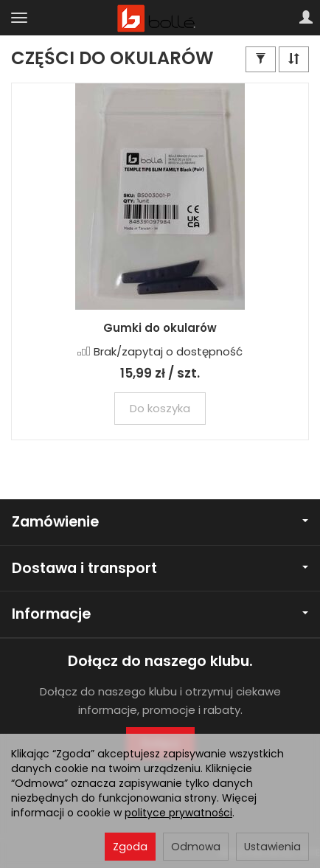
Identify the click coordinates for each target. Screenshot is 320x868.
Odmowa (196, 847)
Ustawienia (272, 847)
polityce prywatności (178, 813)
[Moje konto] (306, 18)
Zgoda (130, 847)
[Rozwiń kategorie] (19, 18)
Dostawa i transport (160, 568)
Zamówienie (160, 522)
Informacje (160, 614)
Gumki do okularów (160, 328)
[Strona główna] (160, 18)
